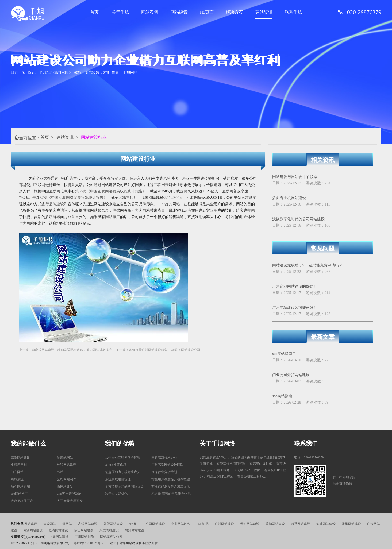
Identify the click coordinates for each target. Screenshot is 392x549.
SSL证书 (203, 524)
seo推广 (134, 524)
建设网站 (50, 524)
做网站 (67, 524)
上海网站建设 (59, 537)
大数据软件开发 (22, 501)
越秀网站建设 (301, 524)
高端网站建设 (20, 458)
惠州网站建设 (134, 530)
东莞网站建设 (109, 530)
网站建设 (179, 12)
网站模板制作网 (111, 537)
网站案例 (150, 12)
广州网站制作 (84, 537)
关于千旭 (120, 12)
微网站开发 (65, 486)
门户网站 (17, 472)
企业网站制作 (181, 524)
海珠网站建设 (326, 524)
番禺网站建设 (351, 524)
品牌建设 (56, 204)
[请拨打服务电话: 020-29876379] (342, 12)
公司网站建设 (155, 524)
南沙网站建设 (33, 530)
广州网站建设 (224, 524)
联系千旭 (293, 12)
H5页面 (207, 12)
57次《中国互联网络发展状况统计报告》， (75, 198)
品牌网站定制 (20, 486)
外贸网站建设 (67, 465)
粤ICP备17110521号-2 (89, 543)
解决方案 (235, 12)
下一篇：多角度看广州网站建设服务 (142, 350)
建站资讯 (264, 12)
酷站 (60, 472)
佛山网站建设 (84, 530)
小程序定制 (19, 465)
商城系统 (17, 479)
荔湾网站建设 (58, 530)
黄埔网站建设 (275, 524)
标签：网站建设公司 (186, 350)
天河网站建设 (250, 524)
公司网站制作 (67, 479)
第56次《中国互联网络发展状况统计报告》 (111, 191)
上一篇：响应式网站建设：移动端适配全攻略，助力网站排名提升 (66, 350)
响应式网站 (65, 458)
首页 (94, 12)
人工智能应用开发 (70, 501)
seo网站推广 (19, 494)
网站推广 (113, 217)
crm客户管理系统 (69, 494)
